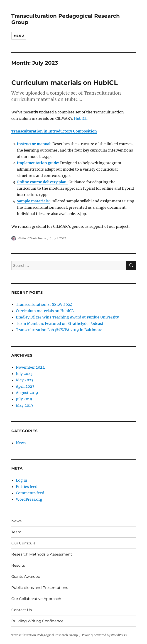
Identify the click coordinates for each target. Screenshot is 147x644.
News (21, 443)
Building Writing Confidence (37, 621)
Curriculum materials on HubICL (65, 83)
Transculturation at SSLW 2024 (44, 304)
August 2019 (27, 393)
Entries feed (27, 487)
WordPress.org (29, 499)
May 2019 (24, 405)
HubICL (81, 118)
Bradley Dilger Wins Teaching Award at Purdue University (67, 317)
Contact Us (22, 610)
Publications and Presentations (40, 588)
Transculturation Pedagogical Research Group (45, 635)
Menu (19, 36)
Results (18, 565)
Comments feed (30, 493)
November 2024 (30, 367)
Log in (22, 480)
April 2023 (25, 386)
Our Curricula (23, 543)
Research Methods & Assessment (42, 554)
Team (16, 532)
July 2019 (24, 399)
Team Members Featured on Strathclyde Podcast (60, 323)
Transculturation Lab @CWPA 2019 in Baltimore (59, 330)
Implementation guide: (38, 163)
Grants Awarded (26, 577)
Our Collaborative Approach (36, 599)
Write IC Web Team (32, 238)
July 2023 (24, 374)
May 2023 (25, 380)
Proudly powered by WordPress (104, 635)
